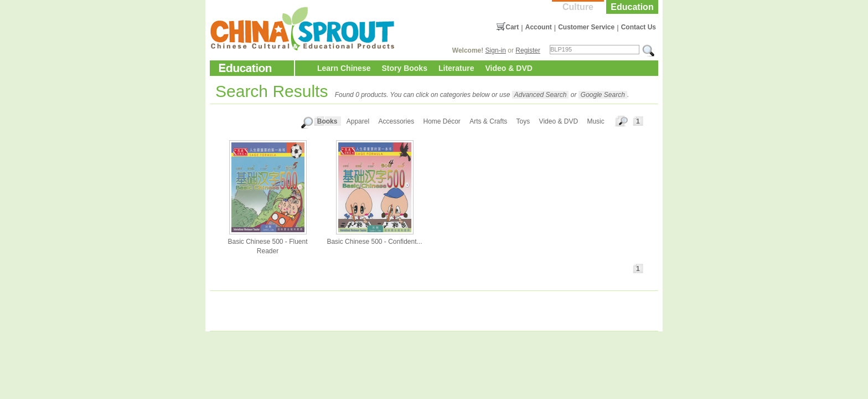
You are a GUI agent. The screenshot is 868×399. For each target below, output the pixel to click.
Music (595, 121)
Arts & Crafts (488, 121)
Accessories (396, 121)
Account (539, 27)
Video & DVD (509, 68)
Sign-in (496, 50)
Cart (512, 27)
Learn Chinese (344, 68)
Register (528, 50)
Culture (578, 7)
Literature (456, 68)
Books (327, 121)
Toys (523, 121)
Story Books (404, 68)
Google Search (603, 95)
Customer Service (586, 27)
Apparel (358, 121)
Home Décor (442, 121)
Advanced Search (541, 95)
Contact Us (639, 27)
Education (632, 7)
